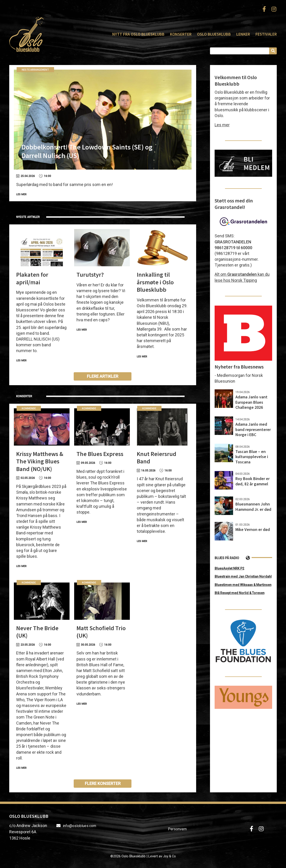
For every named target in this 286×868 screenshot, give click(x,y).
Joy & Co (169, 856)
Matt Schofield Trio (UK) (101, 632)
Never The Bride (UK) (37, 632)
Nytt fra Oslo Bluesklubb (138, 34)
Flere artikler (103, 376)
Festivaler (266, 34)
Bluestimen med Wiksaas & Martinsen (243, 585)
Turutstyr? (90, 274)
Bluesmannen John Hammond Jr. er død (253, 507)
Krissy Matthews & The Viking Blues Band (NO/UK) (40, 461)
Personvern (177, 829)
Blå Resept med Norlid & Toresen (240, 593)
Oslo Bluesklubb (27, 34)
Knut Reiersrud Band (157, 458)
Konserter (181, 34)
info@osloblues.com (79, 826)
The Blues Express (100, 454)
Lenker (243, 34)
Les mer (21, 194)
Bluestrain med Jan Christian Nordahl (243, 577)
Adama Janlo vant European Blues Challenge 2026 (251, 402)
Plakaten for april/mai (32, 278)
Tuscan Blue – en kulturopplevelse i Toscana (252, 457)
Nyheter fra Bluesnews (239, 367)
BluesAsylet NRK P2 (229, 568)
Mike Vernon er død (253, 529)
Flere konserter (103, 783)
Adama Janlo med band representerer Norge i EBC (253, 429)
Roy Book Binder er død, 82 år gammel (253, 481)
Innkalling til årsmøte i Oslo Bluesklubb (155, 282)
